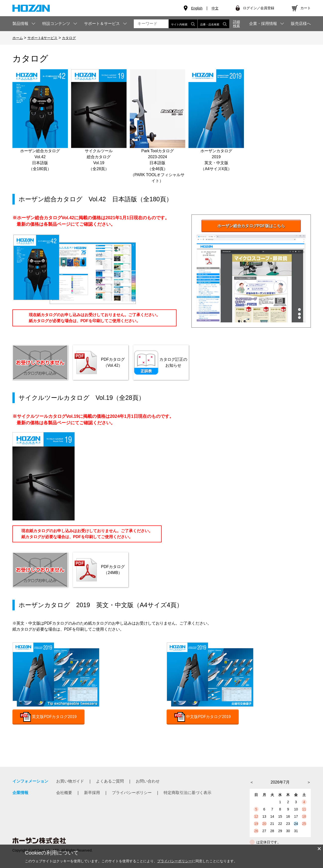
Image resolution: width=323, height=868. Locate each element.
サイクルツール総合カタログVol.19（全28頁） (99, 120)
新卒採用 (92, 793)
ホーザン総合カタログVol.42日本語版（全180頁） (40, 120)
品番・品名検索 (213, 24)
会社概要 (64, 793)
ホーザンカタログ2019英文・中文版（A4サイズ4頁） (216, 120)
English (197, 8)
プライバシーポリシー (132, 793)
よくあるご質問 (110, 781)
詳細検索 (236, 24)
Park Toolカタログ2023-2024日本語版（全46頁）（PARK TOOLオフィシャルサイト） (158, 126)
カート (306, 8)
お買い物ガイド (70, 781)
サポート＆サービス (102, 24)
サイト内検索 (183, 24)
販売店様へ (301, 24)
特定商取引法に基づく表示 (187, 793)
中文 (215, 8)
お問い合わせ (148, 781)
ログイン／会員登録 (259, 8)
